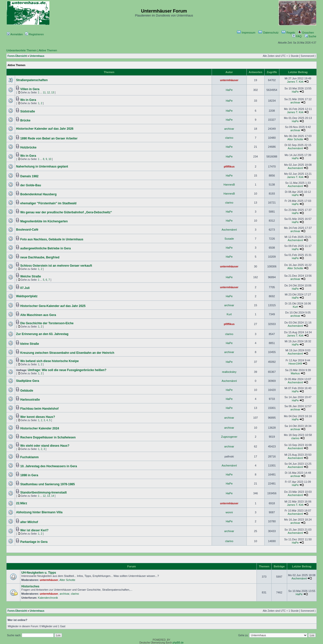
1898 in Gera (29, 475)
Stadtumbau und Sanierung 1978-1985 (48, 484)
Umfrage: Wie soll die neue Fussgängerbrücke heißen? (67, 370)
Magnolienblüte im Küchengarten (44, 221)
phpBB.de (178, 643)
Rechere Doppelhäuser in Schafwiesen (48, 437)
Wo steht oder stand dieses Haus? (45, 446)
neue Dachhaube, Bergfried (40, 257)
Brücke (25, 120)
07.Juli (25, 288)
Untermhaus (37, 56)
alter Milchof (29, 522)
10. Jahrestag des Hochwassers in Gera (49, 466)
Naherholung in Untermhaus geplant (42, 167)
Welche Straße (31, 276)
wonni (229, 512)
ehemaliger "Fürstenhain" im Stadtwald (48, 203)
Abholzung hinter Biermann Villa (39, 512)
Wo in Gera (28, 100)
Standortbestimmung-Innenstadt (44, 493)
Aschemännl (295, 148)
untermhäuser (229, 80)
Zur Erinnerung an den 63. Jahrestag (42, 334)
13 (53, 93)
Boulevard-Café (27, 230)
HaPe (229, 90)
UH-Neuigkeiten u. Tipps (39, 573)
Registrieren (34, 34)
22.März (22, 503)
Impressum (246, 33)
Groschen (306, 33)
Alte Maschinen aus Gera (38, 315)
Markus (295, 373)
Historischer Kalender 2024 (40, 428)
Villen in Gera (30, 89)
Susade (229, 239)
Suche (310, 36)
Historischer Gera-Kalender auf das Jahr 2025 (53, 306)
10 (50, 159)
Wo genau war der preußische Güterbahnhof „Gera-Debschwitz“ (66, 212)
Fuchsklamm (29, 457)
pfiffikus (229, 167)
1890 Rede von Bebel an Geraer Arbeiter (49, 138)
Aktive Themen (48, 50)
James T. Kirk (295, 82)
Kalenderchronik (48, 598)
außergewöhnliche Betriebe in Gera (46, 248)
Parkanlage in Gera (34, 542)
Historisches (30, 586)
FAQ (297, 36)
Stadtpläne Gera (28, 381)
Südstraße (28, 111)
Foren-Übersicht (17, 56)
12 (49, 93)
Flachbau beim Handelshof (39, 409)
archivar (295, 102)
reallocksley (229, 372)
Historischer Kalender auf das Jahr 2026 (45, 129)
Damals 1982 (29, 176)
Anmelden (15, 34)
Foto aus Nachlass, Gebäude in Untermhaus (52, 239)
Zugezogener (229, 437)
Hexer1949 (295, 364)
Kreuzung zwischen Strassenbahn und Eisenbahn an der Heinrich (67, 353)
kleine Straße (30, 344)
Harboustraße (30, 400)
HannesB (229, 185)
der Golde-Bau (31, 185)
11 (44, 93)
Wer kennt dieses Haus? (38, 417)
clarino (229, 138)
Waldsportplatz (27, 296)
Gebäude (27, 391)
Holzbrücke (28, 147)
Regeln (288, 33)
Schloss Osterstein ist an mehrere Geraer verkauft (56, 266)
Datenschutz (268, 33)
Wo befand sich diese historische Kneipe (50, 361)
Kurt (295, 307)
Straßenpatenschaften (32, 80)
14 (53, 496)
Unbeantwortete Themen (21, 50)
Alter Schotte (295, 139)
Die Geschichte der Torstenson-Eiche (47, 323)
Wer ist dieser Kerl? (34, 530)
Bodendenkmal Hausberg (38, 194)
